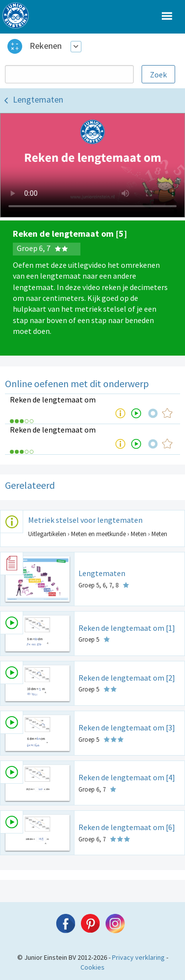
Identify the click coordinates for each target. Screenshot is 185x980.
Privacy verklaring (138, 957)
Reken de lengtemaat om (53, 399)
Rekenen (46, 46)
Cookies (92, 967)
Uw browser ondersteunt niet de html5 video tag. (92, 165)
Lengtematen (38, 99)
